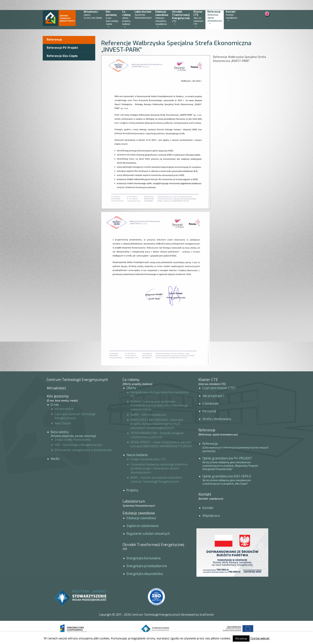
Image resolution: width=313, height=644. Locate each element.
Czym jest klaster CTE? (219, 388)
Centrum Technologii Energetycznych (77, 380)
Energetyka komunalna (144, 558)
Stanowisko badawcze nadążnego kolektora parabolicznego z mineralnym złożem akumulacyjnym (159, 469)
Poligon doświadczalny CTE (148, 459)
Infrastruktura (64, 409)
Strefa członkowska (217, 419)
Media (55, 459)
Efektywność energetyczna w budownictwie (83, 450)
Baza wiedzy (60, 432)
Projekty (132, 490)
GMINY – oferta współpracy (148, 415)
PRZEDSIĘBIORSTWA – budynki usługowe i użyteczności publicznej (157, 435)
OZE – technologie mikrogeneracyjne (79, 445)
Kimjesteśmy (112, 19)
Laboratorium (143, 15)
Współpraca (211, 516)
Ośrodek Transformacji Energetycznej (153, 547)
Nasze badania (137, 455)
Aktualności (93, 15)
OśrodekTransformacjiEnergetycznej (181, 18)
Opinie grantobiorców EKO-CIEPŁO (227, 476)
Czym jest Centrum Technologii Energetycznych (75, 416)
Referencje (215, 18)
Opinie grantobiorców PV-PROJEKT (227, 458)
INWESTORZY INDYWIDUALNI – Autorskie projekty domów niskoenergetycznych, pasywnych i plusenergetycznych (157, 424)
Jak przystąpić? (213, 396)
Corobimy (126, 19)
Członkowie (211, 404)
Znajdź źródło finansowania (73, 440)
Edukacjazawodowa (162, 19)
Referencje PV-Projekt (62, 48)
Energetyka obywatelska (145, 574)
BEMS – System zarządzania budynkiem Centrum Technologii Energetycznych (156, 480)
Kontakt (231, 16)
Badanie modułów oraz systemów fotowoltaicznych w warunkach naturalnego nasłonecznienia (159, 406)
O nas (55, 405)
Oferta (131, 388)
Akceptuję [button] (241, 639)
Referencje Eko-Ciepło (62, 56)
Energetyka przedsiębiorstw (147, 566)
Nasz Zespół (63, 423)
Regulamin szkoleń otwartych (148, 534)
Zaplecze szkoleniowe (143, 526)
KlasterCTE (198, 19)
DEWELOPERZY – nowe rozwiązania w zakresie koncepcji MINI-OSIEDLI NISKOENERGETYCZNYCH (161, 444)
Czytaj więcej (260, 638)
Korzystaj (209, 411)
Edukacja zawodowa (139, 513)
